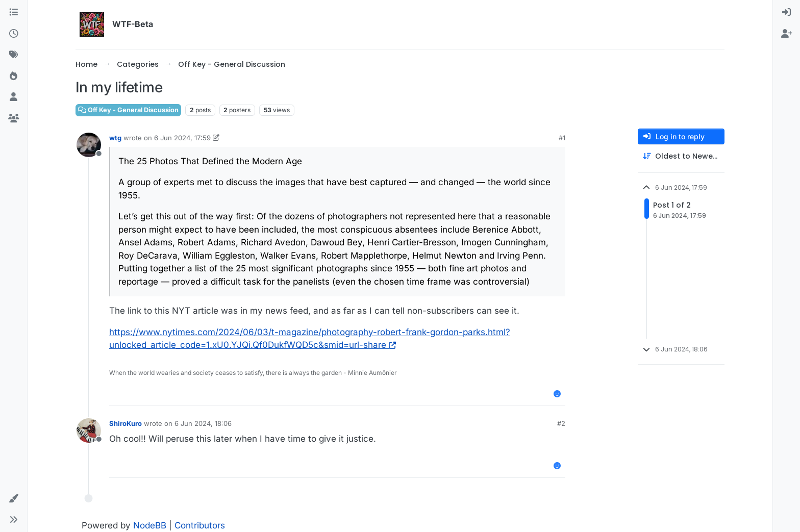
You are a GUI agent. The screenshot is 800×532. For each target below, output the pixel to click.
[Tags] (14, 55)
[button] (14, 499)
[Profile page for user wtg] (89, 145)
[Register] (786, 34)
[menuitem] (786, 13)
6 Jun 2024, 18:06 (203, 423)
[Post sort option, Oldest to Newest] (681, 156)
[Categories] (14, 13)
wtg (115, 138)
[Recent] (14, 34)
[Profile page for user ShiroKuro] (89, 430)
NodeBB (150, 525)
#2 (561, 423)
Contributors (200, 525)
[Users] (14, 97)
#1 (562, 138)
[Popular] (14, 77)
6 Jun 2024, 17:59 (182, 138)
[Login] (786, 13)
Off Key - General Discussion (128, 110)
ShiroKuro (126, 423)
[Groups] (14, 119)
